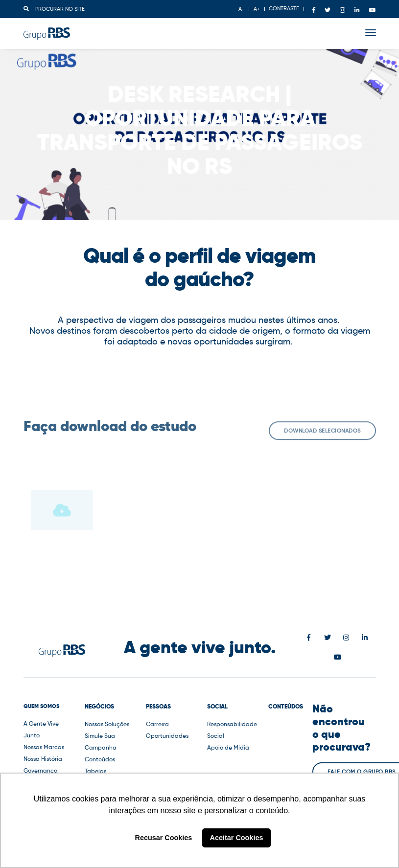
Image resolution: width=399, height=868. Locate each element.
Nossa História (43, 759)
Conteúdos (100, 759)
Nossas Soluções (107, 724)
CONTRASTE (284, 8)
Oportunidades (167, 736)
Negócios (99, 707)
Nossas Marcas (44, 747)
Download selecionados (322, 436)
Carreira (157, 724)
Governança (41, 770)
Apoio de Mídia (228, 747)
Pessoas (158, 707)
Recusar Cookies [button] (164, 838)
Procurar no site (54, 9)
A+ (257, 9)
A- (242, 9)
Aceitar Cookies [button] (237, 838)
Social (217, 707)
